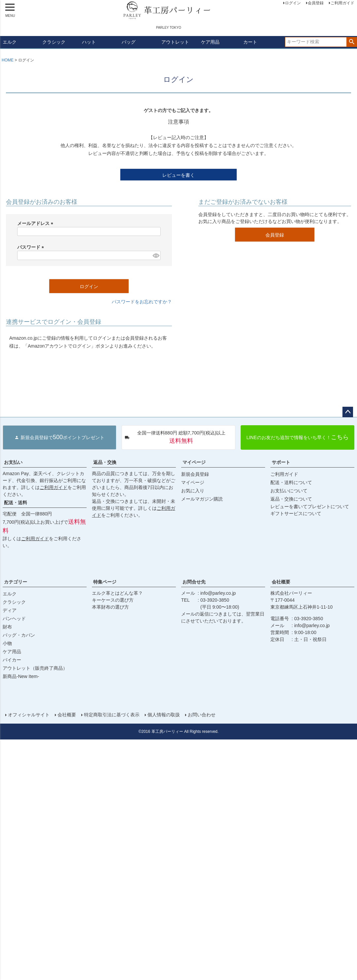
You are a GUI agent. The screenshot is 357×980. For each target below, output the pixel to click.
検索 (352, 42)
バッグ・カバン (19, 635)
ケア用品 (210, 42)
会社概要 (281, 582)
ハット (89, 42)
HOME (8, 60)
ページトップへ (348, 412)
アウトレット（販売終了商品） (35, 668)
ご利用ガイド (54, 487)
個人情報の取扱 (164, 715)
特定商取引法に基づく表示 (112, 715)
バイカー (12, 660)
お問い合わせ (202, 715)
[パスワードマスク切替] (156, 255)
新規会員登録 (195, 474)
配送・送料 (16, 503)
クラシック (54, 42)
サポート (281, 462)
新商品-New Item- (21, 676)
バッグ (129, 42)
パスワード (32, 247)
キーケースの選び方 (113, 600)
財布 (7, 627)
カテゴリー (16, 582)
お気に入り (193, 491)
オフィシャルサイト (29, 715)
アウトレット (175, 42)
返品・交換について (291, 499)
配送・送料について (291, 482)
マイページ (194, 462)
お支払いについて (289, 491)
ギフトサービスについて (296, 513)
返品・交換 (105, 462)
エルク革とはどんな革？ (117, 593)
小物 (7, 643)
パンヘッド (14, 619)
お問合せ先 (194, 582)
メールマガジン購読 (202, 499)
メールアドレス (36, 223)
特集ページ (105, 582)
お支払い (13, 462)
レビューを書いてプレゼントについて (310, 507)
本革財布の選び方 (110, 607)
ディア (10, 610)
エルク (10, 42)
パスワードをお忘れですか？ (142, 302)
